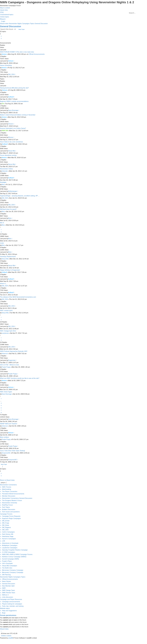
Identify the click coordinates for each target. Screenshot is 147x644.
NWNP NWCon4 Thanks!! (9, 424)
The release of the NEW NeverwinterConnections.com (18, 297)
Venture (4, 54)
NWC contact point (6, 310)
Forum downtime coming (8, 155)
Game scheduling (6, 65)
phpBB (11, 638)
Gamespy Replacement (8, 257)
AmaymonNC (6, 453)
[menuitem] (2, 12)
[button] (0, 41)
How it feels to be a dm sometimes (11, 142)
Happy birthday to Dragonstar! (10, 270)
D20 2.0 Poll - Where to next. (10, 365)
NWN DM (5, 131)
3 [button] (1, 38)
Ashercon (5, 354)
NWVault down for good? (8, 209)
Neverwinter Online (6, 169)
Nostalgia (3, 182)
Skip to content (5, 8)
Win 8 (2, 223)
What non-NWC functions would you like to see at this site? (20, 378)
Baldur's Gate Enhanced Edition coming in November (18, 115)
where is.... (4, 284)
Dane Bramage (13, 110)
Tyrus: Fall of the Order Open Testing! (13, 451)
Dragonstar (12, 360)
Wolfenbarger (13, 191)
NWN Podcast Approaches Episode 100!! (14, 351)
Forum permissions (8, 615)
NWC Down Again (6, 392)
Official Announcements (37, 54)
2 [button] (1, 36)
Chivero (11, 124)
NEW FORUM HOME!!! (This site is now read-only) (17, 52)
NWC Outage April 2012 (8, 331)
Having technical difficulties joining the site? (14, 88)
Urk (3, 104)
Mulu (3, 185)
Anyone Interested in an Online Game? (13, 128)
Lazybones (5, 333)
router (2, 243)
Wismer (11, 137)
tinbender (5, 171)
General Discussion (10, 26)
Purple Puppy (6, 367)
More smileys (4, 437)
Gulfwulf (11, 97)
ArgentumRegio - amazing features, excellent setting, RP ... (20, 196)
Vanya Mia (12, 151)
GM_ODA (11, 74)
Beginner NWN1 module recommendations (14, 101)
